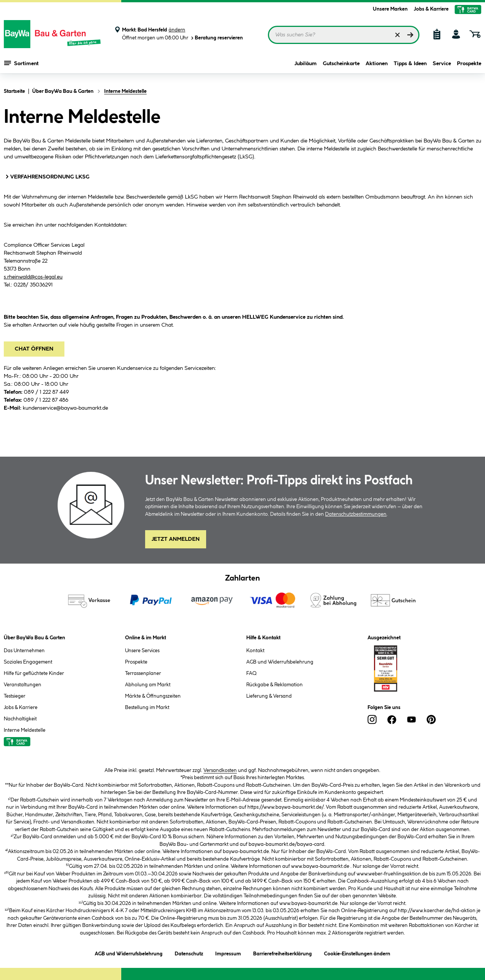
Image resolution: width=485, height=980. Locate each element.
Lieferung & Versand (269, 696)
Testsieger (15, 696)
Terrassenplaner (143, 673)
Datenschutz (189, 953)
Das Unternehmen (24, 651)
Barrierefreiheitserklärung (282, 953)
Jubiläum (306, 65)
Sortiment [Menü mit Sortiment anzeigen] (21, 64)
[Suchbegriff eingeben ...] (344, 35)
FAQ (251, 673)
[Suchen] (410, 35)
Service (442, 65)
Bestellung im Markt (147, 708)
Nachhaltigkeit (20, 719)
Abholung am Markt (148, 685)
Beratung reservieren (216, 38)
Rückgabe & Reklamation (275, 685)
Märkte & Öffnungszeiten (153, 696)
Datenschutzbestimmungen (356, 514)
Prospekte (469, 65)
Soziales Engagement (28, 662)
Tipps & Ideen (410, 65)
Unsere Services (142, 651)
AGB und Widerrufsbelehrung (280, 662)
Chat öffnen (34, 349)
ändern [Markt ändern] (177, 30)
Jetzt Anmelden (176, 539)
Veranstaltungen (23, 685)
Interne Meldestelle (25, 730)
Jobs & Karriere (431, 9)
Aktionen (377, 65)
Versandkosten (220, 770)
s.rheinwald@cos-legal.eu (33, 277)
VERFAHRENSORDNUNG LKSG (47, 177)
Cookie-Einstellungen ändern (357, 953)
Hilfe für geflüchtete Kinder (34, 673)
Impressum (228, 953)
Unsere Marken (390, 9)
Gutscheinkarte (341, 65)
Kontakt (255, 651)
